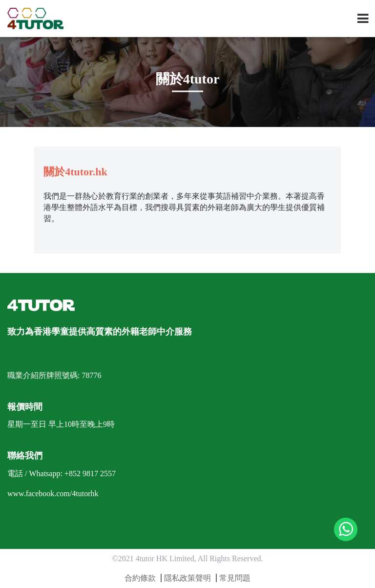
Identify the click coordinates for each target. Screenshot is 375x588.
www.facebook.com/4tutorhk (53, 493)
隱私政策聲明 (187, 578)
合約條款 (140, 578)
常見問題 (235, 578)
